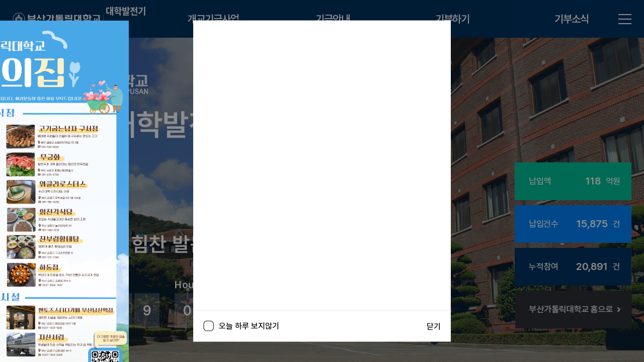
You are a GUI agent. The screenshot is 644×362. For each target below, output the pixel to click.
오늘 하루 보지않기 (241, 326)
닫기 (434, 326)
